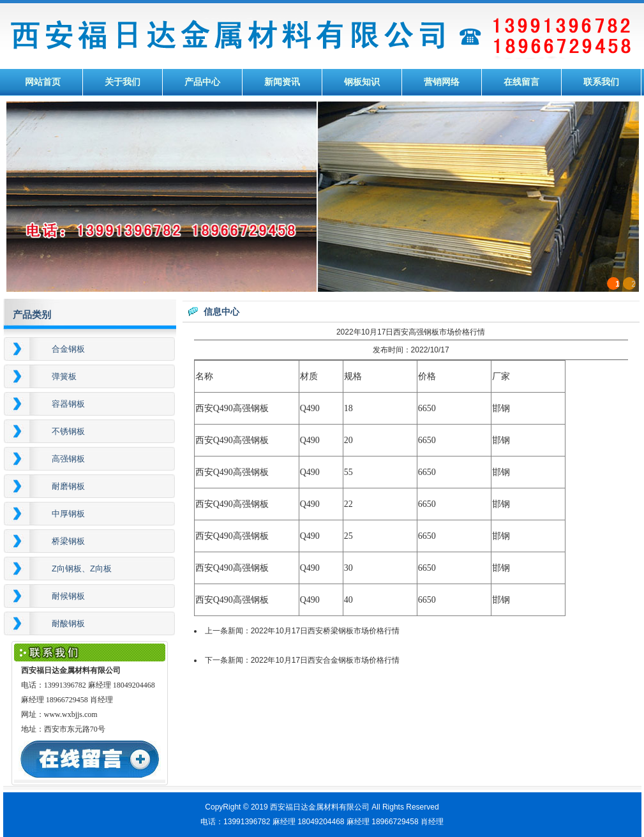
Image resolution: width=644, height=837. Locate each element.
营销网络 (442, 82)
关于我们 (123, 82)
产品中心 (202, 82)
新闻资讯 (282, 82)
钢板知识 (362, 82)
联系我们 (601, 82)
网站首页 (43, 82)
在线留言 (521, 82)
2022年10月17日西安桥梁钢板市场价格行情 (325, 631)
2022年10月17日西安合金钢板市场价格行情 (325, 660)
